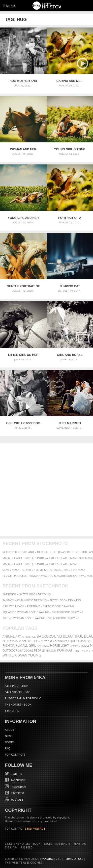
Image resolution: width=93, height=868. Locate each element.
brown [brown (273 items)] (14, 641)
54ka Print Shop (16, 686)
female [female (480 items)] (22, 645)
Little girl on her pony (23, 355)
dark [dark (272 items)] (51, 641)
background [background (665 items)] (49, 636)
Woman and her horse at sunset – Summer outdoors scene (23, 149)
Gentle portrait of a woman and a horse (23, 286)
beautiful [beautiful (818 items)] (73, 636)
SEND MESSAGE (35, 829)
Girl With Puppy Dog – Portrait (23, 423)
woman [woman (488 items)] (21, 655)
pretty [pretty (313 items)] (79, 651)
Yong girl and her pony (23, 218)
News (9, 736)
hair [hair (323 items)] (39, 646)
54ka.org (46, 859)
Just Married (70, 423)
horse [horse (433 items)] (55, 645)
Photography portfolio (23, 698)
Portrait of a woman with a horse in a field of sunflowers (70, 218)
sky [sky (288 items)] (86, 651)
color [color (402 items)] (35, 641)
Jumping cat (70, 286)
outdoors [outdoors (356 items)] (26, 651)
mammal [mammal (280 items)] (75, 646)
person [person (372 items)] (51, 650)
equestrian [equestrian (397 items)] (77, 641)
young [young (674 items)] (35, 655)
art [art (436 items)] (18, 637)
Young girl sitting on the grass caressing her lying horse (70, 149)
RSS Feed (27, 847)
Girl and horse (70, 355)
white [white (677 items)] (8, 655)
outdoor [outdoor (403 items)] (10, 650)
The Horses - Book (18, 704)
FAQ (8, 748)
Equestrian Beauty (57, 844)
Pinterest (17, 793)
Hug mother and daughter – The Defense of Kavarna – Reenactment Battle (23, 81)
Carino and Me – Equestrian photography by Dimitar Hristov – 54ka (70, 81)
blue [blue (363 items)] (6, 641)
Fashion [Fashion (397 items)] (9, 645)
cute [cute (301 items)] (44, 641)
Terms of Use (74, 859)
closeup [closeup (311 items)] (24, 641)
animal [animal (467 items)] (9, 637)
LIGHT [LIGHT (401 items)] (65, 645)
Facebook (17, 780)
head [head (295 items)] (46, 646)
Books (10, 742)
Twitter (16, 774)
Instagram (18, 787)
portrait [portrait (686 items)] (65, 650)
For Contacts (15, 754)
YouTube (16, 800)
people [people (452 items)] (39, 650)
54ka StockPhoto (18, 692)
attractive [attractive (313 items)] (29, 637)
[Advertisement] (46, 490)
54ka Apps (12, 711)
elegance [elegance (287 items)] (61, 641)
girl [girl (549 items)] (32, 645)
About (10, 730)
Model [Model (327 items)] (85, 646)
